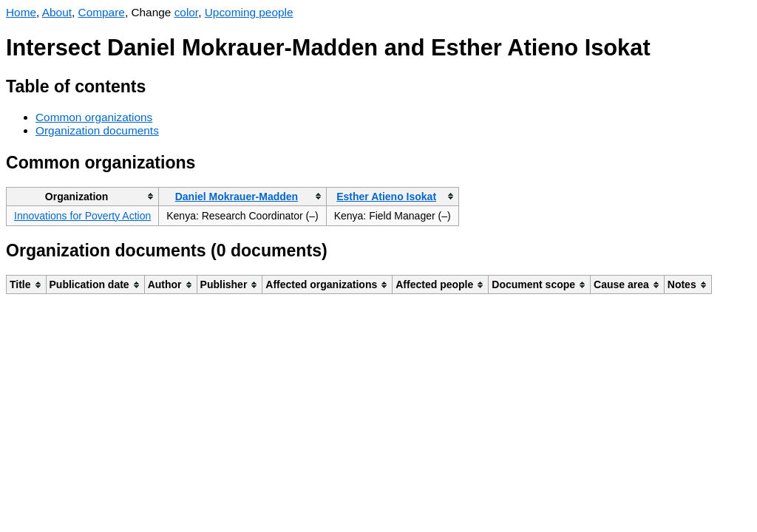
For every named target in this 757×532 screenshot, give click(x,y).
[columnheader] (83, 196)
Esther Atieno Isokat (386, 197)
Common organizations (94, 117)
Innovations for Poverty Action (82, 216)
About (57, 12)
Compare (102, 12)
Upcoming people (249, 12)
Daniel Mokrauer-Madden (237, 197)
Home (21, 12)
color (187, 12)
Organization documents (97, 130)
